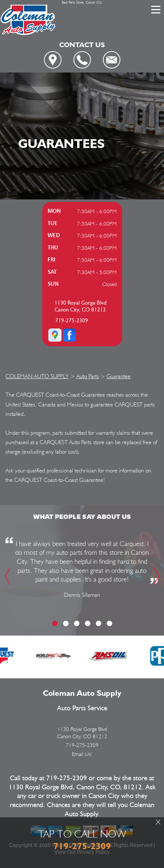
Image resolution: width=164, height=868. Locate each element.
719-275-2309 (72, 321)
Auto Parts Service (82, 708)
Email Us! (82, 754)
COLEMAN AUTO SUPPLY (37, 376)
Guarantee (119, 376)
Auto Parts (88, 376)
